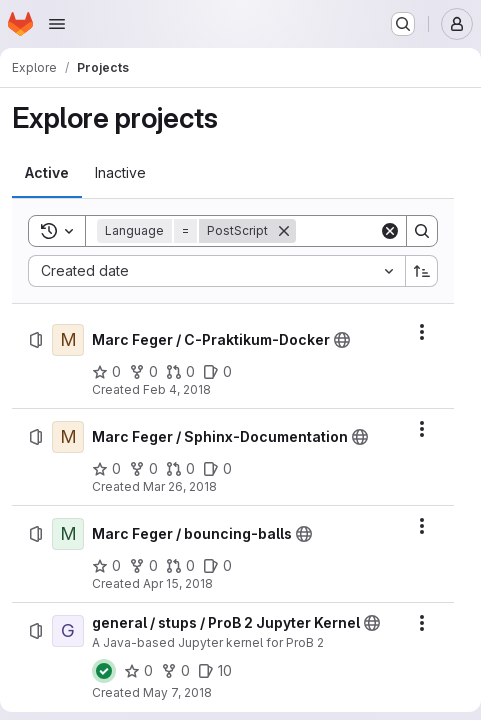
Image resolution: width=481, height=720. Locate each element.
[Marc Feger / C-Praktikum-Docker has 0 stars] (106, 372)
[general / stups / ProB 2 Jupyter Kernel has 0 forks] (175, 671)
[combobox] (216, 271)
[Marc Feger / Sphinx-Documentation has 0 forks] (143, 469)
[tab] (47, 173)
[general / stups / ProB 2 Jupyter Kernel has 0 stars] (138, 671)
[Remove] (284, 231)
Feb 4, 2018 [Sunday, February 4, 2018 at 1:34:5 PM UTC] (177, 389)
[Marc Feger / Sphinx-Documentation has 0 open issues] (217, 469)
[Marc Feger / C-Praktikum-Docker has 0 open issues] (217, 372)
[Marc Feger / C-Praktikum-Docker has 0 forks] (143, 372)
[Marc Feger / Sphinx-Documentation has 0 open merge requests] (180, 469)
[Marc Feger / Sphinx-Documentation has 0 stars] (106, 469)
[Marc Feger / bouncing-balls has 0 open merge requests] (180, 566)
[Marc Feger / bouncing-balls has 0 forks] (143, 566)
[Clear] (390, 231)
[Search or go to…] (403, 24)
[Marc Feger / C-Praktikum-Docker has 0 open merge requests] (180, 372)
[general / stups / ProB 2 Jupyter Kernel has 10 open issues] (215, 671)
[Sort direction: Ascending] (422, 271)
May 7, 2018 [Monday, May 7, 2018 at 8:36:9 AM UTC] (177, 692)
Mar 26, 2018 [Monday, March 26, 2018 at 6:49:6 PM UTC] (180, 486)
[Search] (422, 231)
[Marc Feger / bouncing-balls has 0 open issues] (217, 566)
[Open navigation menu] (57, 24)
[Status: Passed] (104, 671)
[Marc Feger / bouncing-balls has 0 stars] (106, 566)
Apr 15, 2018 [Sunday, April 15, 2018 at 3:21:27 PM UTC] (178, 583)
